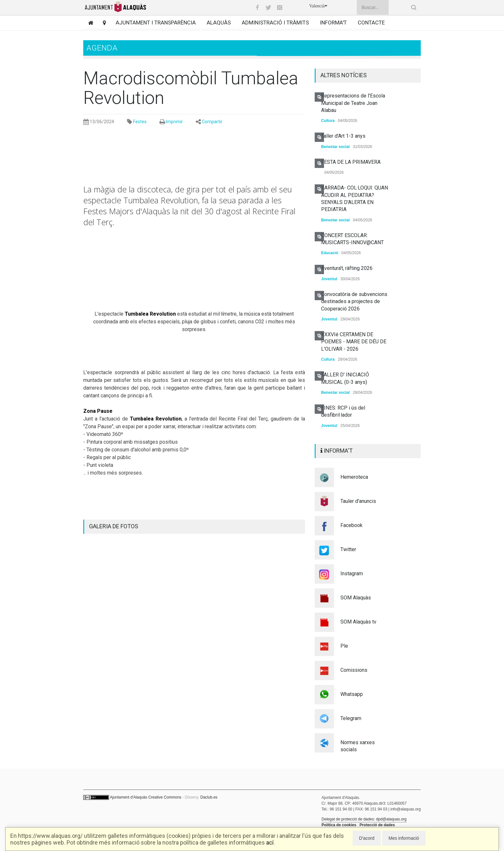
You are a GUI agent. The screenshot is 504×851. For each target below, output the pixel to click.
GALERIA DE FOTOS (114, 526)
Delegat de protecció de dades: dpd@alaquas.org (364, 819)
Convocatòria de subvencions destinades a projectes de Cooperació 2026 (354, 301)
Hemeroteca (354, 477)
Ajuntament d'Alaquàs (129, 797)
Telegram (351, 718)
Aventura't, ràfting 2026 (347, 268)
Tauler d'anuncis (358, 501)
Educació (330, 253)
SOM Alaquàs (356, 598)
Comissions (354, 670)
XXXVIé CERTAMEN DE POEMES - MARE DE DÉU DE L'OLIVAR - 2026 (354, 342)
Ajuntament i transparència (156, 23)
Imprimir (174, 122)
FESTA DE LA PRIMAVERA (351, 162)
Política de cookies (339, 825)
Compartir (212, 122)
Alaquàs (219, 23)
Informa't (333, 23)
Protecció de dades (377, 825)
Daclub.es (209, 797)
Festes (140, 122)
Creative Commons (165, 797)
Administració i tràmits (275, 23)
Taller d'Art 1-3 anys (343, 136)
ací (270, 842)
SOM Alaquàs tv (358, 622)
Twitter (348, 549)
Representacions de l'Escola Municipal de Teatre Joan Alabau (353, 103)
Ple (344, 646)
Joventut (329, 279)
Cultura (328, 121)
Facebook (351, 525)
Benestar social (335, 147)
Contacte (371, 23)
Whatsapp (352, 694)
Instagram (352, 573)
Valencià (318, 6)
